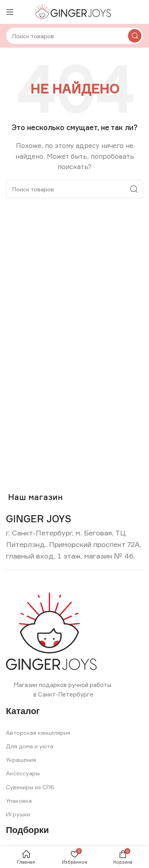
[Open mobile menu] (10, 12)
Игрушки (18, 814)
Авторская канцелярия (38, 733)
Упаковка (19, 801)
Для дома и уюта (30, 746)
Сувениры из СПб (30, 787)
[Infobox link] (39, 519)
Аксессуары (23, 773)
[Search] (74, 36)
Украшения (21, 760)
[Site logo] (74, 11)
